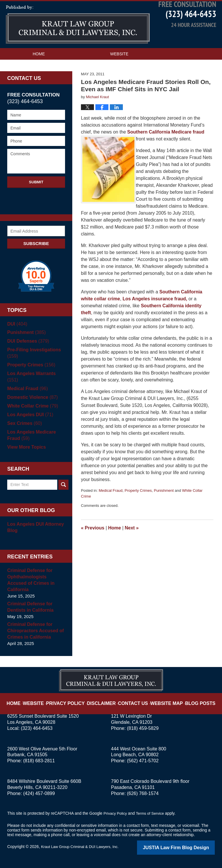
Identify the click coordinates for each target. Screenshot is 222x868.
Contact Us (146, 78)
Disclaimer (104, 699)
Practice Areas (50, 78)
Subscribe (36, 256)
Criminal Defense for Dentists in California (29, 607)
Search (63, 492)
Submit (36, 195)
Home (39, 67)
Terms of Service (153, 814)
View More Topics (25, 454)
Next (132, 541)
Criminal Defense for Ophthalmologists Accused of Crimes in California (35, 584)
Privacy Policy (74, 699)
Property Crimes (138, 504)
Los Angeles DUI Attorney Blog (34, 534)
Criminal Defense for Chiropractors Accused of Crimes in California (34, 631)
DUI (17, 337)
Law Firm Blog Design (187, 847)
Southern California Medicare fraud (166, 145)
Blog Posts (191, 699)
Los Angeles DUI (29, 422)
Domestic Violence (31, 404)
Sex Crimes (24, 430)
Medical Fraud (110, 504)
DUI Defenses (27, 354)
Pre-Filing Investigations (32, 366)
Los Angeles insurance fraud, (155, 312)
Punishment (164, 504)
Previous (93, 541)
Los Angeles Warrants (36, 387)
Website (119, 67)
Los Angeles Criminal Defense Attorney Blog (78, 38)
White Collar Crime (31, 413)
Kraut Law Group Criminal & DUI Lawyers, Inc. (83, 847)
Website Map (162, 699)
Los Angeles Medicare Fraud (30, 442)
